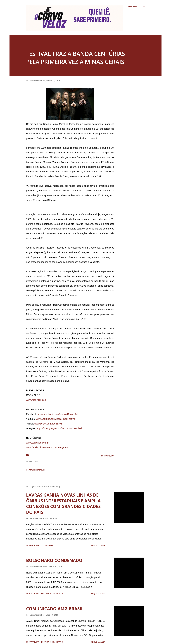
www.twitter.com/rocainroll (48, 424)
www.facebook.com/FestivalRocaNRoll (58, 414)
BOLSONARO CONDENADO (54, 560)
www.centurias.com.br (38, 443)
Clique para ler (98, 545)
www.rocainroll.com (36, 400)
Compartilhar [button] (108, 456)
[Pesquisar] (133, 7)
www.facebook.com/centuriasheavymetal (48, 447)
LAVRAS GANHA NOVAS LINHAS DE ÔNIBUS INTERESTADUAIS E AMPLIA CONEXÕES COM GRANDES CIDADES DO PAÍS (63, 504)
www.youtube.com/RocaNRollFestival (56, 419)
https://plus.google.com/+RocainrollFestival (59, 428)
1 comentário (48, 545)
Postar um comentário (35, 470)
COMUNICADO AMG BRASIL (55, 609)
